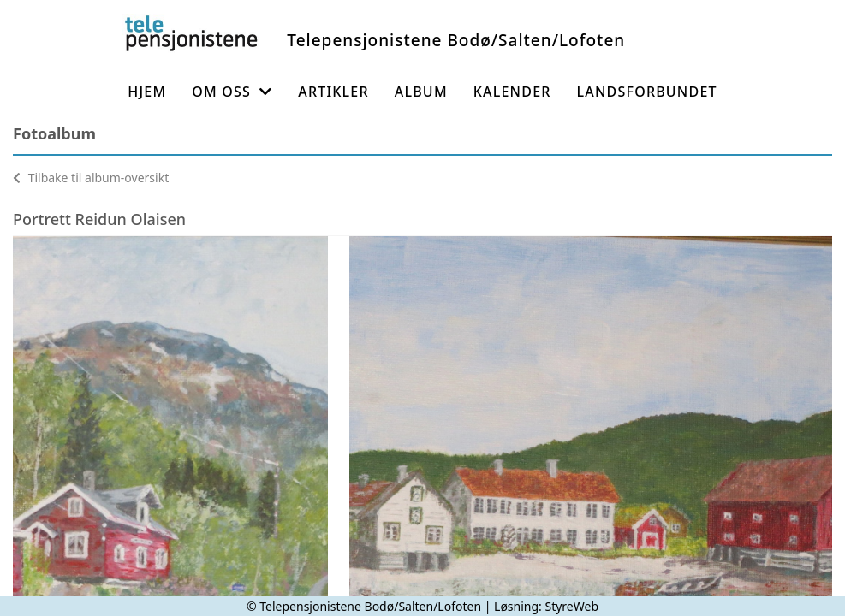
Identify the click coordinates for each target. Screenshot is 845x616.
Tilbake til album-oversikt (91, 178)
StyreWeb (571, 606)
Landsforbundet (647, 92)
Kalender (512, 92)
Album (421, 92)
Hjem (147, 92)
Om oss (232, 92)
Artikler (333, 92)
